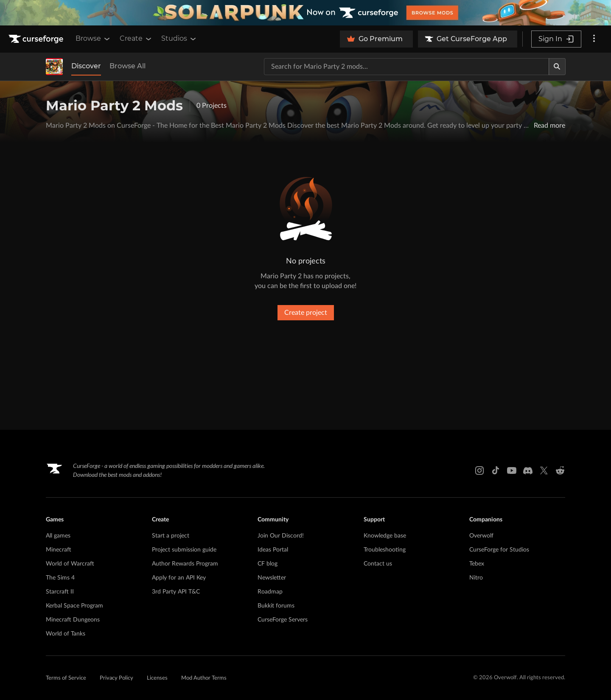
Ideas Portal (273, 550)
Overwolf (481, 536)
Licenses (157, 678)
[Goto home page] (37, 39)
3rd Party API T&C (176, 592)
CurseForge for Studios (499, 550)
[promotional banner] (305, 13)
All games (58, 536)
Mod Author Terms (204, 678)
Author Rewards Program (185, 564)
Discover (86, 66)
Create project (306, 313)
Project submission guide (184, 550)
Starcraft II (60, 592)
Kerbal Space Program (74, 606)
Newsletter (272, 578)
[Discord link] (528, 470)
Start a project (171, 536)
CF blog (268, 564)
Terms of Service (66, 678)
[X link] (544, 470)
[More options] (594, 39)
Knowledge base (385, 536)
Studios (179, 39)
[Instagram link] (479, 470)
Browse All (128, 66)
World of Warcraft (70, 564)
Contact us (378, 564)
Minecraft (59, 550)
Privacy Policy (116, 678)
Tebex (477, 564)
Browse (93, 39)
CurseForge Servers (283, 620)
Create (136, 39)
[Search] (557, 67)
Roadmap (270, 592)
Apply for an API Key (179, 578)
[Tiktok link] (496, 470)
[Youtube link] (512, 470)
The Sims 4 (60, 578)
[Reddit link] (560, 470)
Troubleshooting (385, 550)
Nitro (476, 578)
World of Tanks (66, 634)
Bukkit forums (276, 606)
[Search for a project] (406, 67)
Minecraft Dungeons (73, 620)
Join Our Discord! (281, 536)
